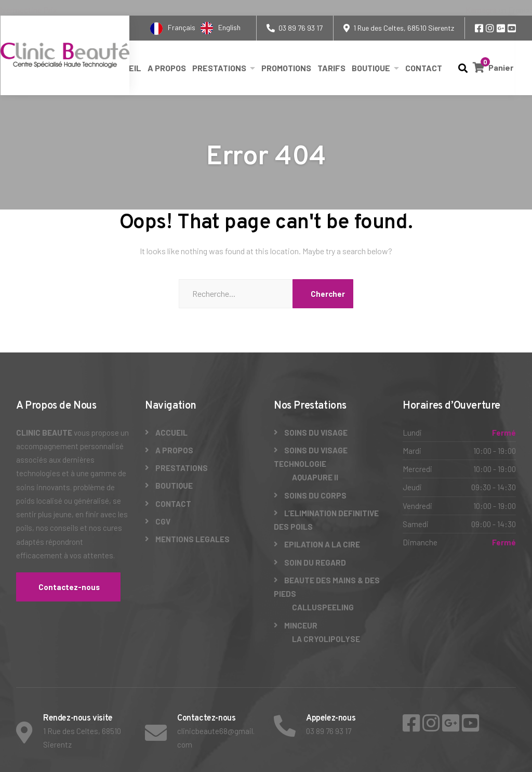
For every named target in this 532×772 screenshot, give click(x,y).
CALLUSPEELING (323, 607)
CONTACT (424, 68)
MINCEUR (301, 625)
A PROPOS (167, 68)
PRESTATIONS (219, 68)
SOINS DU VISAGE (316, 433)
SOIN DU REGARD (315, 562)
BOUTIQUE (371, 68)
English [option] (229, 27)
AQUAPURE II (315, 477)
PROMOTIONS (286, 68)
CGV (163, 521)
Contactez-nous (68, 587)
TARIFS (331, 68)
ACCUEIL (171, 433)
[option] (221, 28)
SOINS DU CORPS (315, 495)
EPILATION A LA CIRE (322, 544)
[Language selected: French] (198, 28)
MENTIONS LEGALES (192, 539)
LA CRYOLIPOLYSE (326, 639)
